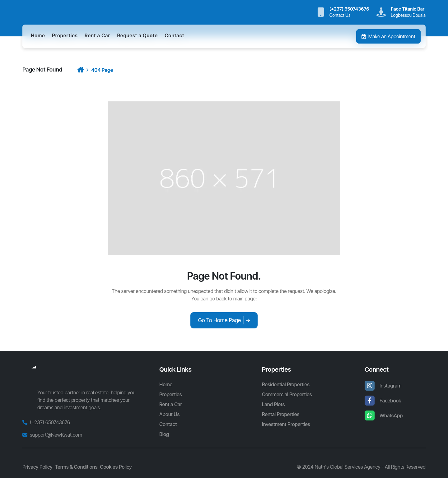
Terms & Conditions (76, 467)
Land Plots (273, 404)
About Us (169, 414)
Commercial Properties (287, 394)
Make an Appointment (388, 36)
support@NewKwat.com (56, 435)
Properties (65, 36)
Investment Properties (286, 424)
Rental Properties (281, 414)
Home (38, 36)
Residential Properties (286, 384)
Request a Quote (137, 36)
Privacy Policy (37, 467)
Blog (164, 434)
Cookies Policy (116, 467)
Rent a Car (97, 36)
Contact (174, 36)
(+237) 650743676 (50, 422)
